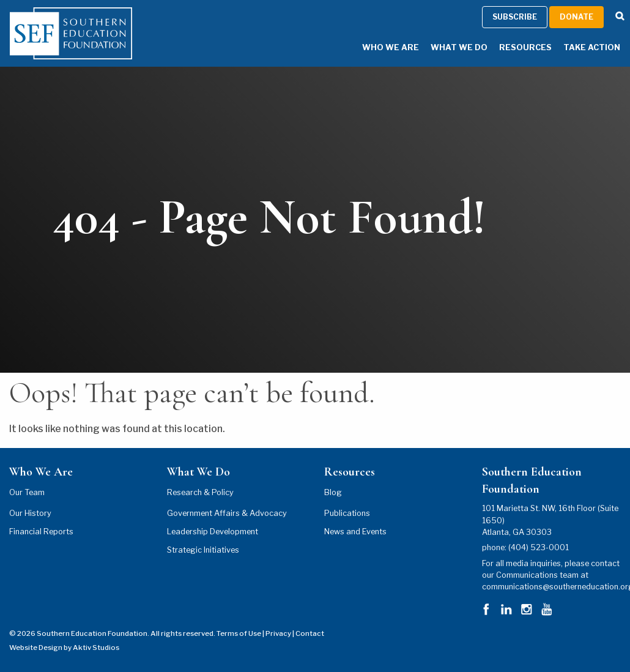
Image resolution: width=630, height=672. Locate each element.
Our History (30, 513)
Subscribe (515, 17)
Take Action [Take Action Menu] (592, 47)
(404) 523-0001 (539, 547)
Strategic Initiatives (203, 550)
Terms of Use (239, 633)
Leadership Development (213, 532)
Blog (333, 492)
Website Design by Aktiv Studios (64, 648)
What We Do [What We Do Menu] (459, 47)
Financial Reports (41, 532)
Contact (310, 633)
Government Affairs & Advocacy (227, 513)
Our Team (27, 492)
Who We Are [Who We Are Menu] (391, 47)
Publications (347, 513)
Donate (576, 17)
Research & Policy (200, 492)
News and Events (355, 532)
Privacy (278, 633)
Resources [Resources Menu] (525, 47)
